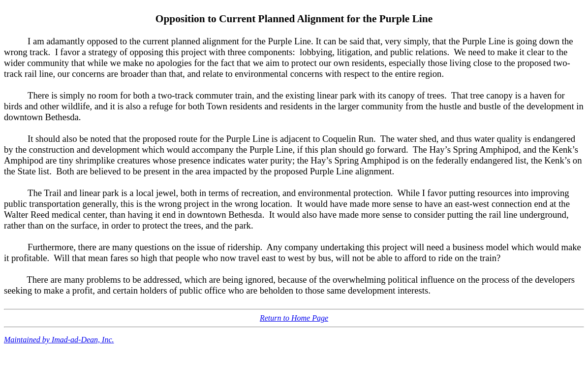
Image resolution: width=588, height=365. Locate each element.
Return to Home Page (294, 318)
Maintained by (28, 340)
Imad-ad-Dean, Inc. (83, 340)
